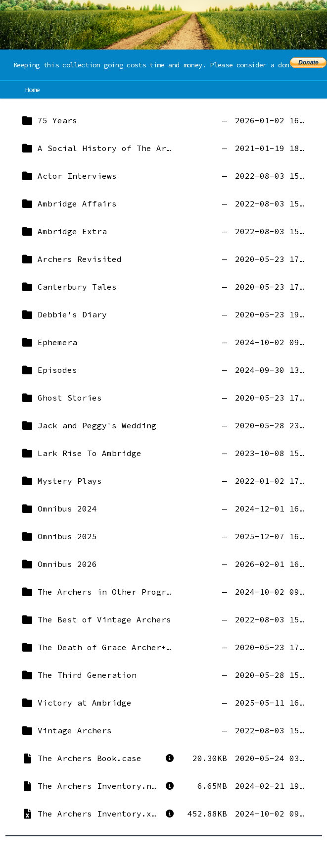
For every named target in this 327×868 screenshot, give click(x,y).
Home (33, 90)
